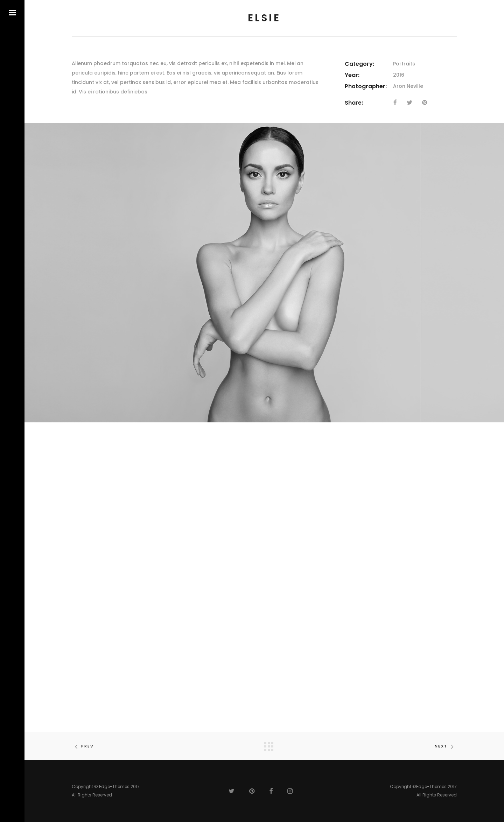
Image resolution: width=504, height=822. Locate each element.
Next (446, 746)
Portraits (404, 64)
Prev (83, 746)
